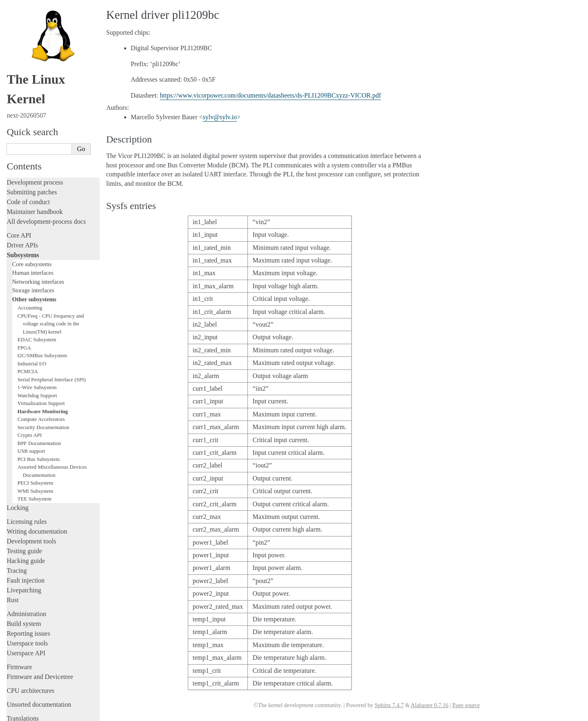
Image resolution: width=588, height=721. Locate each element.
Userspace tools (27, 606)
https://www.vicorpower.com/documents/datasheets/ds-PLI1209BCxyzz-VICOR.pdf (271, 95)
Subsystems (23, 217)
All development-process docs (46, 184)
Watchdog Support (37, 358)
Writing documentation (37, 494)
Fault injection (26, 543)
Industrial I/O (32, 326)
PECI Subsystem (36, 445)
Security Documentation (43, 390)
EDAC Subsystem (37, 302)
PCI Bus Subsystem (39, 422)
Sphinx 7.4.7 (389, 705)
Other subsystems (34, 262)
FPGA (24, 310)
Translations (23, 681)
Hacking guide (26, 523)
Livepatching (24, 553)
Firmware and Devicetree (40, 639)
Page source (466, 705)
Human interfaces (33, 235)
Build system (24, 586)
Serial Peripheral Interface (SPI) (52, 342)
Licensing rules (27, 484)
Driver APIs (22, 208)
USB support (31, 413)
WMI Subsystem (36, 453)
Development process (35, 145)
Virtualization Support (41, 366)
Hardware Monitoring (43, 374)
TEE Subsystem (35, 461)
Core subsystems (32, 227)
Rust (12, 562)
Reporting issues (28, 596)
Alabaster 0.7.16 (430, 705)
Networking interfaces (38, 244)
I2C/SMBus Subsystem (42, 318)
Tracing (17, 533)
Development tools (31, 504)
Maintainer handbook (35, 174)
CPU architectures (30, 653)
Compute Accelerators (41, 382)
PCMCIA (28, 334)
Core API (19, 198)
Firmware (19, 629)
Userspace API (26, 615)
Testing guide (24, 513)
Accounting (30, 270)
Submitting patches (32, 155)
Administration (26, 576)
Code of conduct (28, 164)
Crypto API (30, 397)
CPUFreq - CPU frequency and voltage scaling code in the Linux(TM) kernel (51, 286)
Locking (17, 470)
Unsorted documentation (39, 667)
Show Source (24, 713)
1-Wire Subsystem (37, 350)
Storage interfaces (33, 253)
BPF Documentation (39, 406)
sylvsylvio (220, 117)
